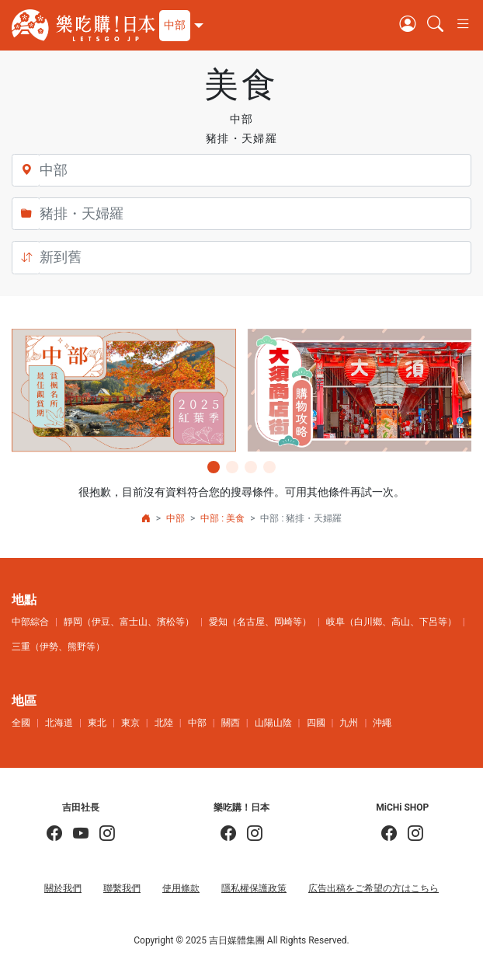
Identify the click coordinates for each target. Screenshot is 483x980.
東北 (97, 723)
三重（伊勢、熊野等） (58, 647)
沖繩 (382, 723)
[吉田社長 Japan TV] (75, 834)
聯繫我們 (122, 888)
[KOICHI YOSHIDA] (102, 834)
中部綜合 (30, 622)
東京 (130, 723)
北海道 (59, 723)
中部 (175, 518)
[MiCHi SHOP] (389, 834)
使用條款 (181, 888)
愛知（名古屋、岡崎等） (260, 622)
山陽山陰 (273, 723)
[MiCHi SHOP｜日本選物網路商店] (410, 834)
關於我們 (63, 888)
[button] (179, 26)
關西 (231, 723)
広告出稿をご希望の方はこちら (374, 888)
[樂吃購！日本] (228, 834)
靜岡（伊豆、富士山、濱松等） (129, 622)
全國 (21, 723)
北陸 (164, 723)
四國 (316, 723)
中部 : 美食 (222, 518)
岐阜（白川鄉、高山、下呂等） (391, 622)
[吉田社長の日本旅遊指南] (54, 834)
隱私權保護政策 (254, 888)
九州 (349, 723)
